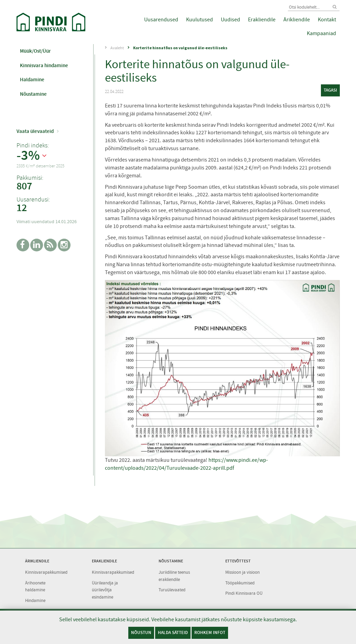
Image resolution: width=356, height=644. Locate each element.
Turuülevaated (172, 590)
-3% (28, 156)
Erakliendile (262, 20)
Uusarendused (161, 20)
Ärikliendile (297, 20)
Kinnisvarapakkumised (46, 572)
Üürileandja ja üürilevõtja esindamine (105, 590)
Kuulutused (199, 20)
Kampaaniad (321, 33)
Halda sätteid (173, 632)
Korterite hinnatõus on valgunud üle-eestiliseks (180, 48)
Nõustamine (33, 94)
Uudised (230, 20)
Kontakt (327, 20)
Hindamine (35, 600)
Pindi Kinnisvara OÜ (244, 593)
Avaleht (117, 48)
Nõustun (141, 632)
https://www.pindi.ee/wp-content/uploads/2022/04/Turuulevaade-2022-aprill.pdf (186, 464)
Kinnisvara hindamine (44, 65)
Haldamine (32, 80)
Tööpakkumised (240, 583)
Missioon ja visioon (242, 572)
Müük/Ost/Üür (35, 51)
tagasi (330, 90)
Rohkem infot (210, 632)
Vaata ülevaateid (35, 131)
